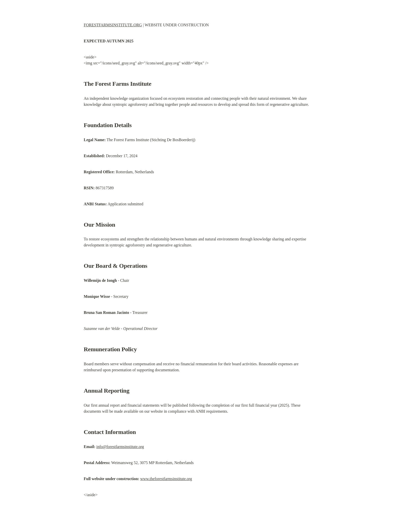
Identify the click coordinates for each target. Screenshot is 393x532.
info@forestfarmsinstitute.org (120, 447)
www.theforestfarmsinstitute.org (166, 479)
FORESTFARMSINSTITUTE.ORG (113, 25)
